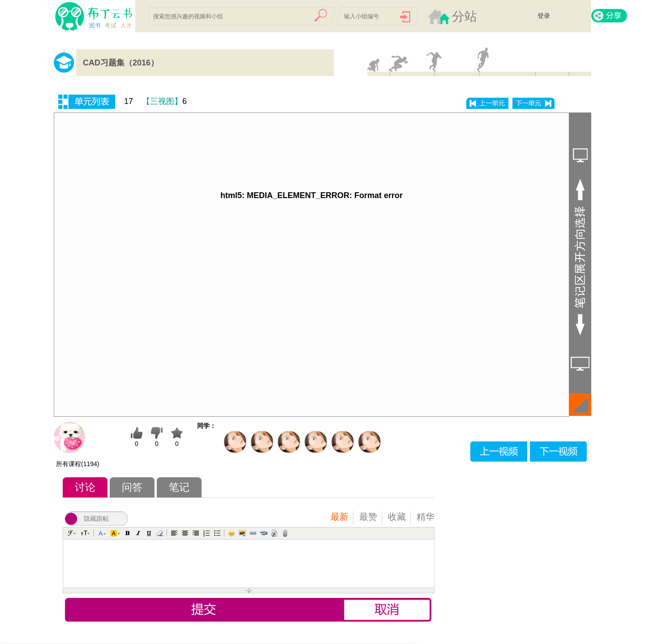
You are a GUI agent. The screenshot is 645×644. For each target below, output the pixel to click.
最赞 (368, 517)
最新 (340, 517)
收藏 (397, 517)
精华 (426, 517)
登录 (544, 16)
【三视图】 (162, 101)
